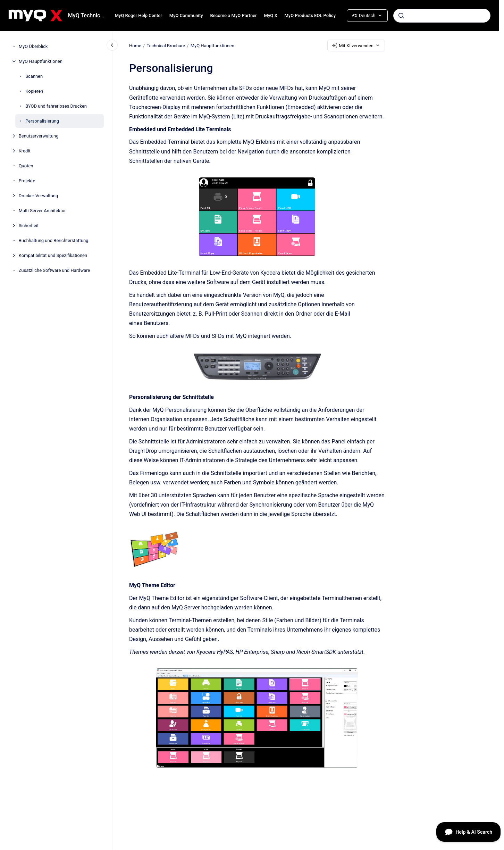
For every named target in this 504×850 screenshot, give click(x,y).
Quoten (26, 166)
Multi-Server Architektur (42, 211)
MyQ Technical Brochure (87, 15)
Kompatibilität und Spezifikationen (53, 255)
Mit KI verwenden (356, 45)
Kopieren (34, 91)
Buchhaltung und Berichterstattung (54, 240)
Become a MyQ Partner (233, 15)
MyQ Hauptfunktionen (41, 61)
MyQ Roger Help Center (138, 15)
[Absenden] (401, 16)
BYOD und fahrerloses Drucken (56, 106)
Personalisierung (42, 121)
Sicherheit (29, 226)
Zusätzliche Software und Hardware (54, 270)
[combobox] (442, 16)
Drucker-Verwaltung (39, 196)
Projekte (27, 181)
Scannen (34, 76)
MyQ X (271, 15)
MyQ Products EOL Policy (310, 15)
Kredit (25, 151)
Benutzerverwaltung (39, 136)
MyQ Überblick (33, 46)
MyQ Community (186, 15)
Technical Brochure (166, 45)
